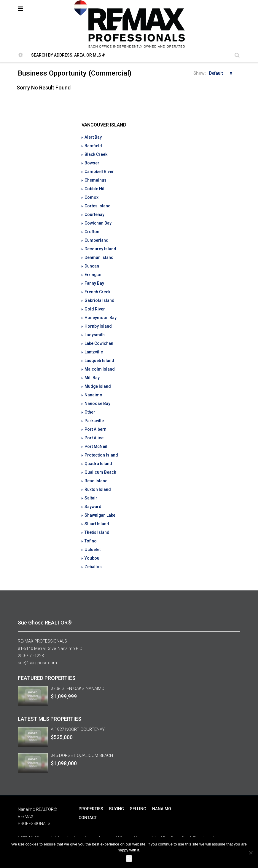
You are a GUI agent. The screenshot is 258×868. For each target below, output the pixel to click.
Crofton (92, 228)
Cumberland (97, 237)
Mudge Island (98, 378)
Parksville (94, 411)
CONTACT (88, 802)
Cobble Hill (95, 187)
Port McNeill (97, 436)
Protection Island (101, 444)
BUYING (117, 793)
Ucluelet (92, 535)
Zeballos (93, 552)
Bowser (92, 162)
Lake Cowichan (99, 336)
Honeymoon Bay (101, 311)
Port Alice (94, 427)
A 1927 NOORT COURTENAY (78, 714)
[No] (251, 853)
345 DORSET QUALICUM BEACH (82, 740)
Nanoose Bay (97, 394)
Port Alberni (96, 419)
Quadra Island (98, 452)
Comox (91, 195)
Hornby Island (98, 320)
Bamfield (93, 145)
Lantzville (94, 345)
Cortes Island (98, 204)
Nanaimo (93, 386)
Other (90, 403)
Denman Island (99, 253)
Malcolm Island (100, 361)
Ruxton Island (98, 477)
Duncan (92, 262)
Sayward (93, 494)
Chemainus (95, 179)
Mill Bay (92, 369)
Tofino (91, 527)
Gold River (95, 303)
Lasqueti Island (99, 353)
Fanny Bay (94, 278)
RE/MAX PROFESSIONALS (42, 626)
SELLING (138, 793)
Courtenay (94, 212)
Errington (94, 270)
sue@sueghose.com (37, 647)
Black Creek (96, 154)
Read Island (96, 469)
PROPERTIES (91, 793)
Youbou (92, 544)
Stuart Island (97, 510)
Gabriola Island (99, 295)
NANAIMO (162, 793)
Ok (129, 858)
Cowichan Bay (98, 220)
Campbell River (99, 170)
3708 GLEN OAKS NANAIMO (78, 673)
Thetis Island (97, 519)
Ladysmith (95, 328)
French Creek (97, 286)
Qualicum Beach (100, 461)
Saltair (91, 486)
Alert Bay (93, 137)
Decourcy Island (100, 245)
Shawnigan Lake (100, 502)
